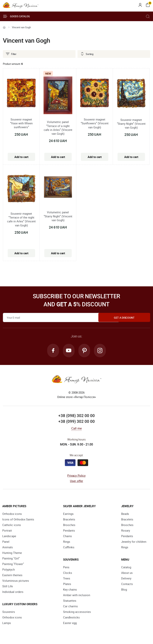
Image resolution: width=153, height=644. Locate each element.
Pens (66, 568)
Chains (67, 536)
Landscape (9, 536)
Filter (11, 54)
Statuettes (70, 601)
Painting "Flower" (13, 564)
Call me (76, 429)
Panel (6, 542)
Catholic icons (12, 525)
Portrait (7, 531)
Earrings (68, 514)
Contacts (127, 584)
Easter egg (70, 623)
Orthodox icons (12, 514)
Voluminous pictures (16, 581)
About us (127, 573)
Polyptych (9, 570)
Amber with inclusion (77, 595)
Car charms (70, 607)
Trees (67, 579)
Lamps (7, 623)
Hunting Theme (12, 553)
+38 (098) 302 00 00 (76, 416)
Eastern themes (12, 575)
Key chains (70, 590)
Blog (124, 590)
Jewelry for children (134, 542)
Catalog (126, 568)
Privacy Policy (76, 476)
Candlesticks (71, 618)
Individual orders (13, 592)
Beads (125, 514)
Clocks (68, 573)
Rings (67, 542)
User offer (77, 481)
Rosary (126, 531)
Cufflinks (69, 548)
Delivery (126, 579)
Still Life (8, 587)
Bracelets (69, 520)
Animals (8, 548)
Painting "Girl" (11, 559)
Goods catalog (16, 16)
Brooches (69, 525)
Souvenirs (9, 612)
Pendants (69, 531)
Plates (67, 584)
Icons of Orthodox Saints (18, 520)
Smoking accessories (77, 612)
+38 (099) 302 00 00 (76, 422)
